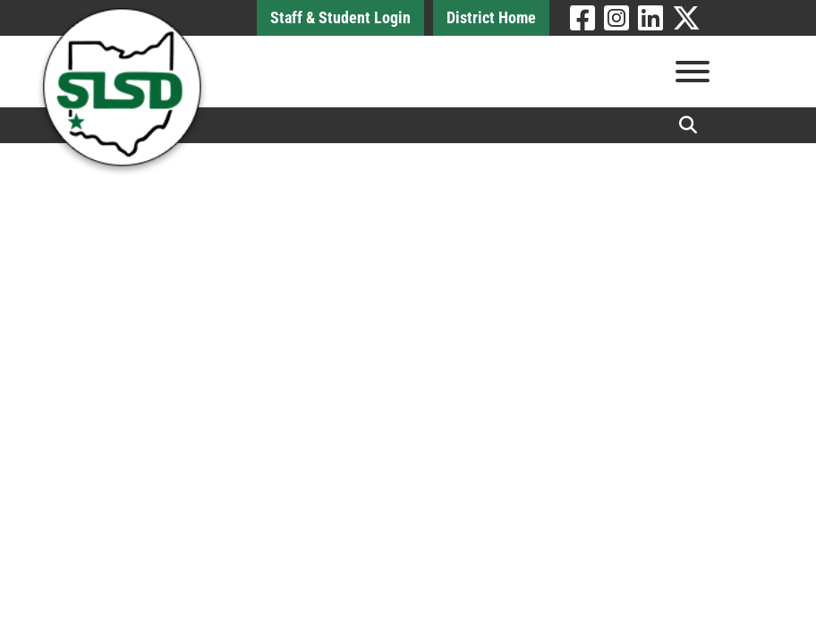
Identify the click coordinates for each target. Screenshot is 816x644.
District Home (491, 17)
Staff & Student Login (340, 17)
